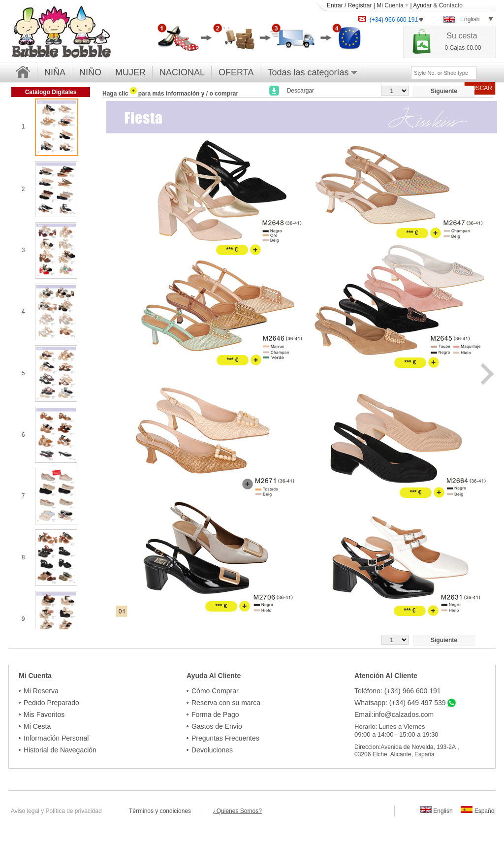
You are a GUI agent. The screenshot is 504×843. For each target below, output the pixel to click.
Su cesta (462, 36)
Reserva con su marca (226, 703)
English (436, 811)
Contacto (451, 5)
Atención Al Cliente (386, 676)
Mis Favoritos (44, 714)
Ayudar (422, 5)
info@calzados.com (404, 714)
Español (478, 811)
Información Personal (56, 738)
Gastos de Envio (217, 726)
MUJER (130, 72)
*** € (232, 250)
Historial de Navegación (60, 750)
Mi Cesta (37, 726)
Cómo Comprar (215, 691)
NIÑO (90, 72)
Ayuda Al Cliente (214, 676)
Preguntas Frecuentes (225, 738)
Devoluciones (212, 750)
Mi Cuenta (393, 5)
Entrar (335, 5)
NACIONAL (182, 72)
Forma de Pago (215, 714)
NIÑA (55, 72)
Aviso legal (25, 811)
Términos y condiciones (165, 811)
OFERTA (236, 72)
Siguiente (444, 91)
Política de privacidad (74, 811)
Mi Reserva (41, 691)
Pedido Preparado (51, 703)
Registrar (360, 5)
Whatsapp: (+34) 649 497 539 (400, 703)
